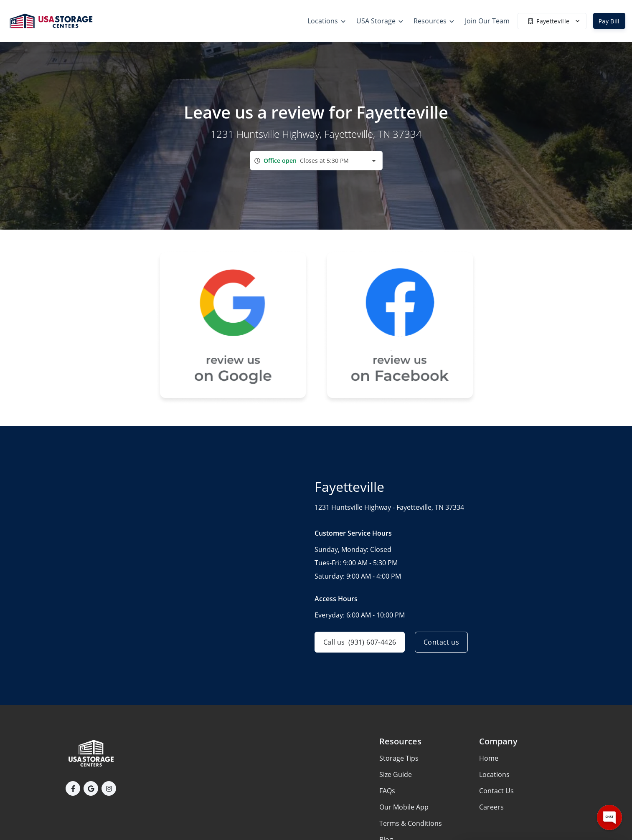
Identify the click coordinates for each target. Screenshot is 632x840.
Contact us (441, 642)
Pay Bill (609, 21)
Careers (491, 807)
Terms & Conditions (411, 823)
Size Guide (396, 774)
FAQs (387, 791)
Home (489, 758)
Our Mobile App (404, 807)
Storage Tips (399, 758)
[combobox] (316, 161)
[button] (73, 788)
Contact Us (496, 791)
